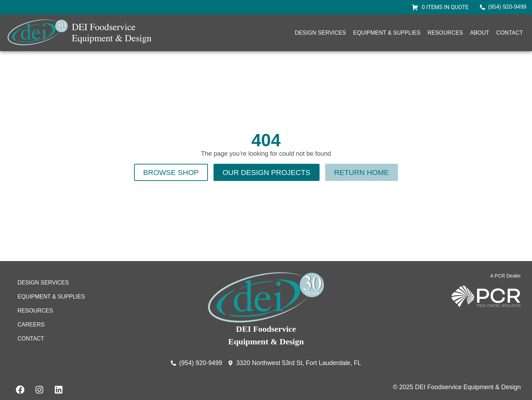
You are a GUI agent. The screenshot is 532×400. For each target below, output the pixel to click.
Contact (510, 33)
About (480, 33)
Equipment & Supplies (387, 33)
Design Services (320, 33)
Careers (31, 325)
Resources (445, 33)
